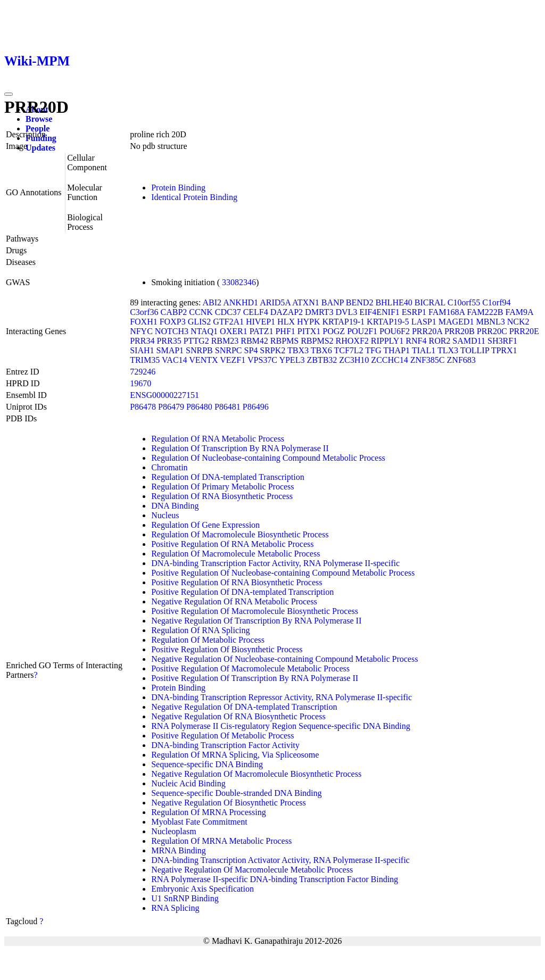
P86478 (143, 407)
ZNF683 (461, 360)
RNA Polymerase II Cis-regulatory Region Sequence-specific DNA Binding (281, 726)
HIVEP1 (261, 322)
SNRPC (229, 350)
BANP (333, 302)
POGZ (334, 331)
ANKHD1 (241, 302)
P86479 (171, 407)
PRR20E (524, 331)
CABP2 (174, 312)
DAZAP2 (287, 312)
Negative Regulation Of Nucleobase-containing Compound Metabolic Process (284, 659)
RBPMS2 (317, 341)
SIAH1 (142, 350)
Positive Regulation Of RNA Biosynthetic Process (237, 582)
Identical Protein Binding (194, 197)
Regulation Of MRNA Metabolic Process (221, 841)
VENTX (203, 360)
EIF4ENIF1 (379, 312)
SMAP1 (170, 350)
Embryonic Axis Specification (203, 889)
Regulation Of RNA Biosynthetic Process (222, 496)
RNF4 (416, 341)
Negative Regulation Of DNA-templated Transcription (244, 707)
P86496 (256, 407)
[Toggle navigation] (9, 94)
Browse (39, 119)
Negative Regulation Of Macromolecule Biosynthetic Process (256, 774)
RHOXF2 (352, 341)
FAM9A (519, 312)
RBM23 (225, 341)
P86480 (199, 407)
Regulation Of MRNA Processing (209, 812)
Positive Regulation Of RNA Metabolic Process (232, 544)
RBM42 (254, 341)
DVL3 (346, 312)
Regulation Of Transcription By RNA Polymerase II (240, 448)
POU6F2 (395, 331)
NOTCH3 (172, 331)
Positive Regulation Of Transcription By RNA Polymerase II (255, 678)
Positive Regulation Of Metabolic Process (222, 736)
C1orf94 (496, 302)
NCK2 (518, 322)
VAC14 (175, 360)
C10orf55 (464, 302)
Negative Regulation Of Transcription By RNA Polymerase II (256, 621)
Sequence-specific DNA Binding (207, 764)
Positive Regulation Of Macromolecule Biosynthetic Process (255, 611)
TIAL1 (424, 350)
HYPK (309, 322)
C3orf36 (144, 312)
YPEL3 (292, 360)
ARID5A (275, 302)
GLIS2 (200, 322)
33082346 (239, 282)
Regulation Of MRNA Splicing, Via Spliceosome (235, 755)
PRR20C (492, 331)
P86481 (228, 407)
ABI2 (212, 302)
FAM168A (447, 312)
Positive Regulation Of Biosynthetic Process (227, 649)
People (38, 128)
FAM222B (485, 312)
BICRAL (430, 302)
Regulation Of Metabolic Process (208, 640)
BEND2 (360, 302)
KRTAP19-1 (344, 322)
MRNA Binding (179, 850)
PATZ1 (262, 331)
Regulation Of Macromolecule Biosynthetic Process (240, 534)
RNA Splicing (175, 908)
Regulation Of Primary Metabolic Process (222, 487)
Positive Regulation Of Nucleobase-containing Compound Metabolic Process (283, 573)
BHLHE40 (394, 302)
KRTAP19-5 (388, 322)
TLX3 (448, 350)
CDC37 (228, 312)
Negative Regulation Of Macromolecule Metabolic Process (252, 870)
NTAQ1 (204, 331)
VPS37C (262, 360)
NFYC (141, 331)
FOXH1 (144, 322)
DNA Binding (175, 506)
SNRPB (199, 350)
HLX (286, 322)
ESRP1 (414, 312)
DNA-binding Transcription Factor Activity (225, 745)
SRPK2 (272, 350)
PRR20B (460, 331)
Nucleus (165, 515)
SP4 (251, 350)
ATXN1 (306, 302)
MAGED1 (456, 322)
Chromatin (169, 467)
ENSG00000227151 (164, 395)
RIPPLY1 (387, 341)
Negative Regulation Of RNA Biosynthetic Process (238, 716)
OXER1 (234, 331)
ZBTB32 (322, 360)
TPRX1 (504, 350)
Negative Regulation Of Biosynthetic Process (229, 803)
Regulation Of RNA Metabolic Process (218, 439)
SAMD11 (469, 341)
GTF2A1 (228, 322)
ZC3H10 (354, 360)
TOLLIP (475, 350)
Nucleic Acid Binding (188, 783)
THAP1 (397, 350)
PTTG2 (196, 341)
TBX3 (298, 350)
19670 (141, 383)
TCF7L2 (348, 350)
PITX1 (309, 331)
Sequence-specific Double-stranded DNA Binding (236, 793)
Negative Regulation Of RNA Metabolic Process (234, 601)
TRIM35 (145, 360)
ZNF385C (428, 360)
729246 (143, 372)
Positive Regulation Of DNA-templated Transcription (242, 592)
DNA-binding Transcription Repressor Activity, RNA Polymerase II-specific (282, 697)
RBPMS (284, 341)
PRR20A (427, 331)
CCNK (201, 312)
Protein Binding (178, 188)
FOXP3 (173, 322)
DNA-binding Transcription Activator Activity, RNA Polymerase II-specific (280, 860)
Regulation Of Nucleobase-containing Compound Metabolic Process (268, 458)
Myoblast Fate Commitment (199, 822)
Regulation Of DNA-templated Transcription (228, 477)
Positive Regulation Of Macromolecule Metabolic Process (250, 668)
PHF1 (285, 331)
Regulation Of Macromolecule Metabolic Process (236, 554)
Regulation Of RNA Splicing (200, 630)
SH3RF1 (502, 341)
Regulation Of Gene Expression (205, 525)
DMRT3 (319, 312)
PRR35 (169, 341)
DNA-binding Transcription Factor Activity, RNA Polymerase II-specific (275, 563)
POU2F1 (362, 331)
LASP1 (424, 322)
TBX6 (321, 350)
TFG (373, 350)
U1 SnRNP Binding (185, 898)
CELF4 (256, 312)
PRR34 (142, 341)
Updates (40, 148)
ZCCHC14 (389, 360)
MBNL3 (490, 322)
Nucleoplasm (174, 831)
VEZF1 (233, 360)
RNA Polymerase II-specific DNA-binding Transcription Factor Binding (275, 879)
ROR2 (439, 341)
